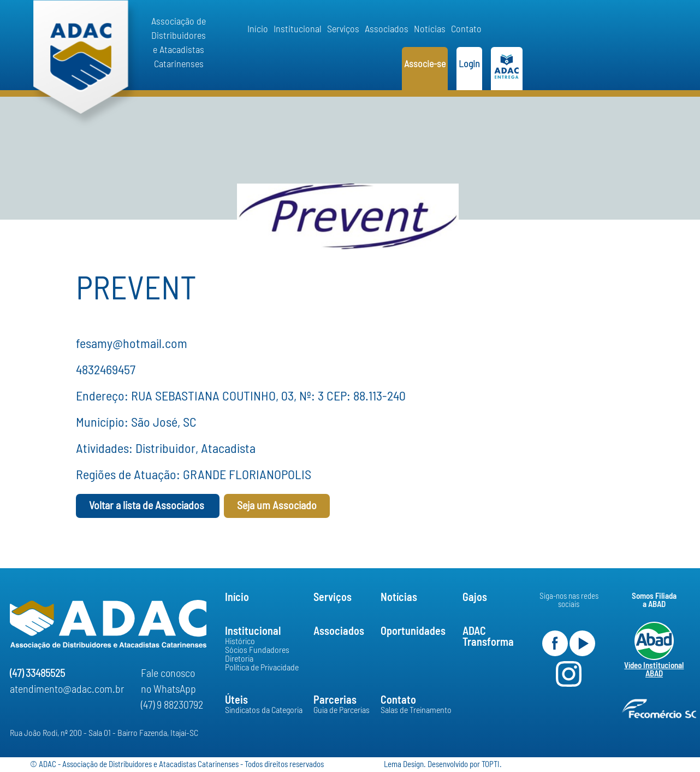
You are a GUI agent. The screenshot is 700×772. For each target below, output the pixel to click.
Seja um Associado (277, 506)
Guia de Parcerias (342, 710)
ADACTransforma (488, 637)
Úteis (236, 700)
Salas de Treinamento (416, 710)
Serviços (343, 30)
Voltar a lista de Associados (148, 506)
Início (258, 30)
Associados (387, 30)
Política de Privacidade (262, 668)
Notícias (430, 30)
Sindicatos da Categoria (264, 710)
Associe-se (425, 64)
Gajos (475, 598)
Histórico (240, 641)
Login (469, 64)
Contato (466, 30)
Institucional (298, 30)
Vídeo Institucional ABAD (654, 670)
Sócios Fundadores (257, 650)
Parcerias (335, 700)
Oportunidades (413, 632)
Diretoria (239, 659)
